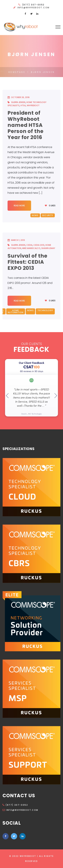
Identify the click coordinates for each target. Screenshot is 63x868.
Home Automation (16, 311)
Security (48, 215)
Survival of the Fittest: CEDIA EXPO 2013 (27, 262)
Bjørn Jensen (18, 102)
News (35, 215)
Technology (45, 310)
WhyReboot (33, 105)
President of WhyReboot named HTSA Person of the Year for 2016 (26, 125)
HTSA (23, 105)
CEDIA (29, 245)
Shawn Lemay (48, 248)
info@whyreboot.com (33, 8)
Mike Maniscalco (31, 248)
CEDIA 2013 (39, 245)
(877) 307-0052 (15, 805)
